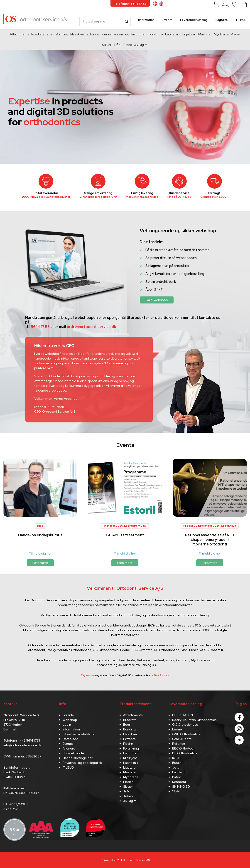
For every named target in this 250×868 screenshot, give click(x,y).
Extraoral (93, 34)
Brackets (38, 34)
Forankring (121, 34)
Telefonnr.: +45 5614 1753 (22, 740)
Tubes (127, 45)
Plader (236, 34)
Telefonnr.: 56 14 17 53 (130, 4)
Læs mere (40, 563)
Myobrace (221, 34)
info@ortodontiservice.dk (22, 745)
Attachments (19, 34)
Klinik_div (156, 34)
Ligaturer (189, 34)
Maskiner (205, 34)
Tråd (117, 45)
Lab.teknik (173, 34)
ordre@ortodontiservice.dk (91, 327)
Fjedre (107, 34)
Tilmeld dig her (40, 553)
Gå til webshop (157, 300)
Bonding (62, 34)
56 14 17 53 (184, 197)
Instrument (139, 34)
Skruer (107, 45)
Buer (50, 34)
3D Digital (141, 45)
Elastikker (77, 34)
